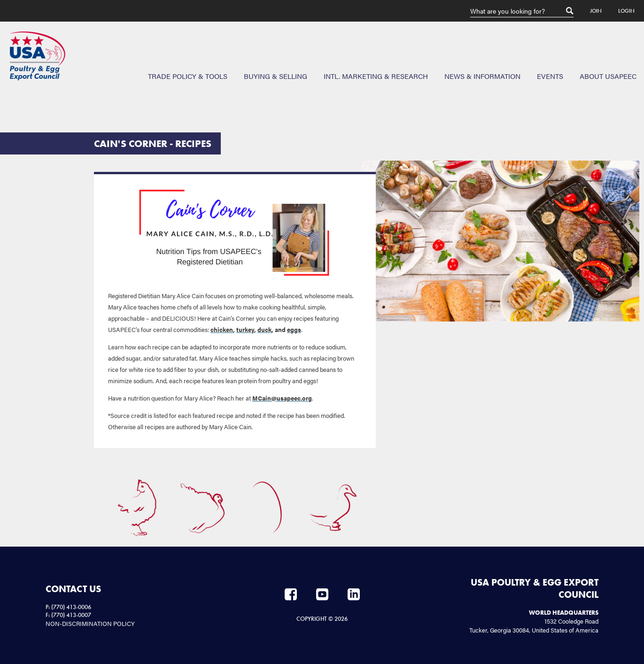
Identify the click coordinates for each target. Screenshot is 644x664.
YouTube (322, 595)
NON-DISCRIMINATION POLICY (90, 623)
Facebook (291, 595)
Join (596, 11)
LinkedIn (354, 595)
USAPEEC (38, 56)
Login (626, 11)
